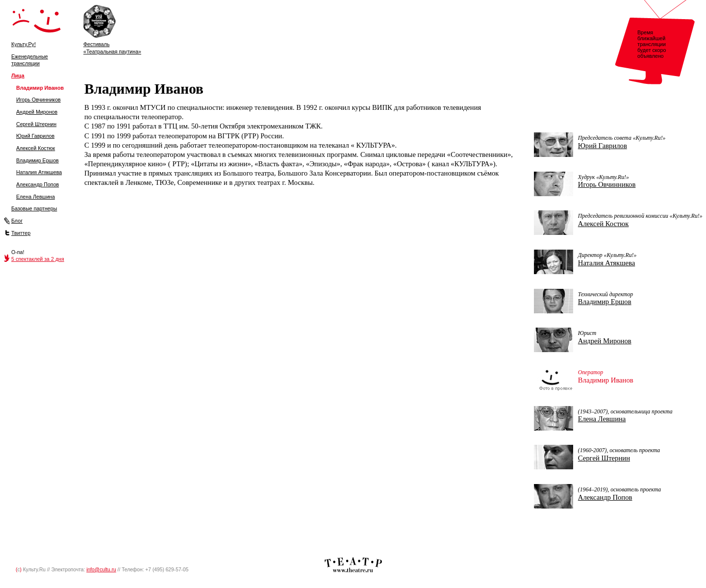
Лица (18, 76)
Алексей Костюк (36, 148)
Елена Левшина (36, 197)
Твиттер (21, 233)
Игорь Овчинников (38, 100)
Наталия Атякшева (39, 172)
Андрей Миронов (37, 112)
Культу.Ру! (24, 44)
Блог (17, 221)
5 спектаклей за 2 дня (38, 259)
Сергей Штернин (36, 124)
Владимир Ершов (38, 160)
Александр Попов (38, 184)
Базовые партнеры (34, 208)
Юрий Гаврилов (35, 136)
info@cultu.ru (101, 570)
